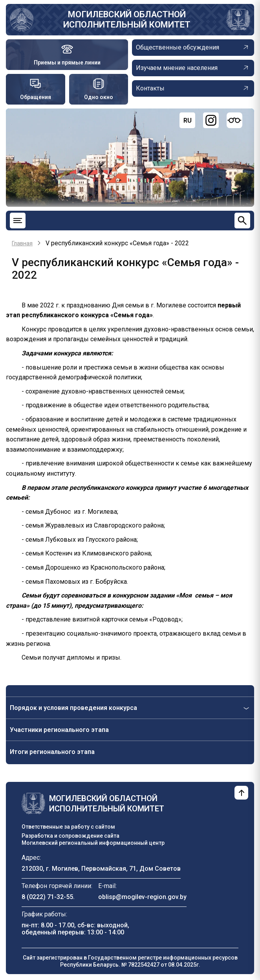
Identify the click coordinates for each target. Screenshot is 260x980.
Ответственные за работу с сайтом (68, 827)
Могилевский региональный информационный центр (93, 843)
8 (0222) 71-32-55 (47, 897)
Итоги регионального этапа (52, 752)
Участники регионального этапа (59, 730)
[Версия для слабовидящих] (234, 120)
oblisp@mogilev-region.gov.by (142, 897)
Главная (22, 243)
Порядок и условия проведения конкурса (73, 708)
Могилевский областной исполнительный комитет (127, 19)
